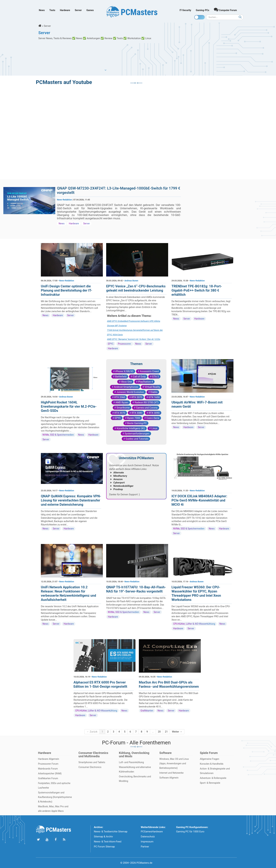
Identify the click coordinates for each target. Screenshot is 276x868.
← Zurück (92, 732)
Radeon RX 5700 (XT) (147, 402)
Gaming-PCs (202, 10)
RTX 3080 (137, 413)
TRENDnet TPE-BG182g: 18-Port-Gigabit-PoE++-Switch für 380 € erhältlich (197, 290)
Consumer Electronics (90, 767)
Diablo (154, 392)
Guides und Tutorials (137, 439)
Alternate (119, 473)
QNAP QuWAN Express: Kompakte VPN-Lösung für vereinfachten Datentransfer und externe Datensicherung (71, 500)
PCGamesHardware (152, 832)
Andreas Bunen (131, 281)
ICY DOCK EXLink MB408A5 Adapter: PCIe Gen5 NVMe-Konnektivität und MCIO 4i (199, 500)
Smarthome (123, 408)
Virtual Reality (152, 387)
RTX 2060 (120, 397)
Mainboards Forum (48, 769)
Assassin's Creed (149, 371)
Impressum (147, 842)
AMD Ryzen (122, 402)
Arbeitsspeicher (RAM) (50, 773)
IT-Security (185, 10)
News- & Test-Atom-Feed (108, 842)
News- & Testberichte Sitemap (111, 832)
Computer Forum (225, 9)
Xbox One (126, 382)
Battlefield (121, 377)
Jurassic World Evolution (130, 392)
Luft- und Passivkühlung (131, 762)
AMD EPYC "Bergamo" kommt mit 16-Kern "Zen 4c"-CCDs (134, 339)
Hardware (65, 10)
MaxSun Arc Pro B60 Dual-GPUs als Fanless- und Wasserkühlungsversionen (169, 684)
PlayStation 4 (146, 382)
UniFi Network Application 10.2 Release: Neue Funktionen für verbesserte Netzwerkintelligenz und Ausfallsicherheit (68, 593)
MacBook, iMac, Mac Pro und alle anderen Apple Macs (53, 809)
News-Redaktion (64, 200)
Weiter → (177, 732)
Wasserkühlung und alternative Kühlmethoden (135, 769)
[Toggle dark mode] (199, 17)
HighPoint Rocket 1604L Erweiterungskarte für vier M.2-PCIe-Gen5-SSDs (69, 406)
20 (159, 732)
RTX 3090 (154, 413)
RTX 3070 (120, 413)
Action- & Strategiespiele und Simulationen (215, 771)
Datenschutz (148, 837)
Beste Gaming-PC (137, 423)
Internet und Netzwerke (171, 773)
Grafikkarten (147, 711)
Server (78, 10)
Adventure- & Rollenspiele (213, 778)
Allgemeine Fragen (210, 759)
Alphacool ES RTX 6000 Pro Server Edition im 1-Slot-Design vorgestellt (100, 684)
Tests (52, 10)
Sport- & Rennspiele (210, 783)
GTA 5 (156, 377)
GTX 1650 (154, 397)
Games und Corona (147, 408)
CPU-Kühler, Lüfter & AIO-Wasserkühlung (194, 624)
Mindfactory (120, 476)
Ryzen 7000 (134, 418)
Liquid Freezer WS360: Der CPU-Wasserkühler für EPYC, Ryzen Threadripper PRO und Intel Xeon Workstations (196, 593)
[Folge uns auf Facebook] (56, 840)
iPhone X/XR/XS (124, 371)
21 (166, 732)
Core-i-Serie (153, 418)
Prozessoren (125, 344)
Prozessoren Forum (48, 764)
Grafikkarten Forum (48, 778)
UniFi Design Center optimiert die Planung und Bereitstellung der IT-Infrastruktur (66, 290)
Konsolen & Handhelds (212, 764)
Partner (145, 847)
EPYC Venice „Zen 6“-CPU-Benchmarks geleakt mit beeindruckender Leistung (136, 288)
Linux (154, 428)
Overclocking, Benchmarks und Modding (135, 779)
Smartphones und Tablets (92, 762)
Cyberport (119, 483)
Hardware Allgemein (49, 759)
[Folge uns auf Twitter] (38, 840)
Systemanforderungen (137, 434)
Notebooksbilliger (123, 486)
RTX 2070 (137, 397)
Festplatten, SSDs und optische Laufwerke (54, 785)
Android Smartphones (126, 387)
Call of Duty (139, 377)
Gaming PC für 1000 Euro (190, 832)
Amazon (118, 479)
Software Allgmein (169, 778)
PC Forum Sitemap (104, 847)
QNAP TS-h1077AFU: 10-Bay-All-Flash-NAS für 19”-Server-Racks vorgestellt (136, 589)
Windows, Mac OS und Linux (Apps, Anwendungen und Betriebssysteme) (174, 763)
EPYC (111, 344)
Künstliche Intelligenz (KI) (131, 428)
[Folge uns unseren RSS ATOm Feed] (64, 840)
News (42, 10)
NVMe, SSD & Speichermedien (58, 435)
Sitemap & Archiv (103, 837)
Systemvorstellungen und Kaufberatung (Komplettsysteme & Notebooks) (55, 797)
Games (90, 10)
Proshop (118, 489)
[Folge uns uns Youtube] (47, 840)
